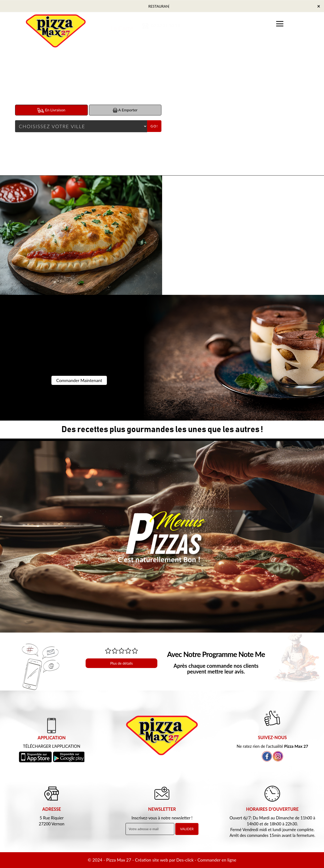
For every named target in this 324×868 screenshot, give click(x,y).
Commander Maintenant (79, 380)
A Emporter (125, 110)
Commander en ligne (217, 860)
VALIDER (187, 829)
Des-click (185, 860)
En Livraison (51, 110)
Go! (154, 126)
